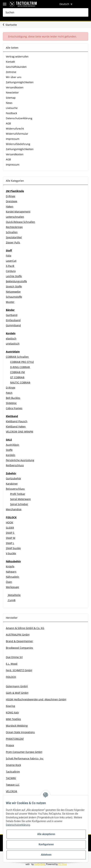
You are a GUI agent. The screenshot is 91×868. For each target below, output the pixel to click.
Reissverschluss (15, 489)
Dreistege (12, 201)
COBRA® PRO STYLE (22, 362)
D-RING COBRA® (20, 367)
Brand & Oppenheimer (19, 641)
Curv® (11, 600)
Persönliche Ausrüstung (20, 460)
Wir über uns (14, 77)
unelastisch (13, 344)
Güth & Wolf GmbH (17, 693)
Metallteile (14, 595)
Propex (10, 745)
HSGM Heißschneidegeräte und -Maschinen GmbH (36, 699)
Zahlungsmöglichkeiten (20, 82)
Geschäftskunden (16, 67)
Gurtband (12, 315)
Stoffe (9, 450)
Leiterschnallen (15, 217)
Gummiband (13, 325)
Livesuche (12, 108)
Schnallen (12, 232)
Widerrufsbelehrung (18, 144)
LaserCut (11, 261)
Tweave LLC (13, 785)
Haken (10, 206)
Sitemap (11, 98)
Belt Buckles (13, 398)
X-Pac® (10, 266)
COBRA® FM (17, 372)
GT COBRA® (17, 377)
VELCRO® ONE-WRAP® (20, 432)
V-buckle (11, 553)
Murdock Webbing (17, 726)
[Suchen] (46, 12)
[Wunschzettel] (78, 4)
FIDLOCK (11, 677)
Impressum (13, 139)
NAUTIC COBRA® (20, 382)
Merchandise (14, 509)
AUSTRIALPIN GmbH (18, 635)
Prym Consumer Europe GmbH (24, 752)
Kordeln (11, 455)
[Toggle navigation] (5, 4)
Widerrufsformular (17, 134)
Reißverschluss (15, 465)
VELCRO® (12, 791)
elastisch (11, 338)
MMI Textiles (13, 719)
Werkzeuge (12, 587)
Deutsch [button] (59, 4)
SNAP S (10, 533)
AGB (8, 123)
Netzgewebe (13, 292)
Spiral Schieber (19, 504)
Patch (9, 393)
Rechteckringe (14, 227)
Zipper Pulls (13, 242)
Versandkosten (15, 87)
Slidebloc (11, 403)
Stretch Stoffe (14, 286)
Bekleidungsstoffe (16, 281)
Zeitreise (11, 72)
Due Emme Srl (14, 657)
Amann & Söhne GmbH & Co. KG (25, 628)
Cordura (11, 271)
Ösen (9, 582)
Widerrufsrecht (15, 129)
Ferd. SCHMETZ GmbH (19, 670)
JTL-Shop (64, 864)
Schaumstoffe (14, 297)
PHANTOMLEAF (15, 739)
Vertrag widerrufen (17, 57)
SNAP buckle (13, 548)
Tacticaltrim (13, 772)
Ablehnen (46, 855)
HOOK (9, 522)
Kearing (10, 706)
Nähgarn (11, 572)
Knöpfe (10, 566)
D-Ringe (11, 196)
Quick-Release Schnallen (20, 222)
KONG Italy (12, 712)
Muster (10, 302)
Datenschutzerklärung (19, 118)
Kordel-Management (18, 212)
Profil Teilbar (18, 494)
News (9, 103)
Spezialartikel (14, 237)
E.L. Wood (12, 664)
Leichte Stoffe (14, 276)
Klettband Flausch (17, 421)
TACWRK (11, 778)
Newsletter (12, 93)
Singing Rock (13, 765)
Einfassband (13, 320)
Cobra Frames (14, 408)
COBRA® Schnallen (17, 357)
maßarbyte (41, 864)
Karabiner (12, 484)
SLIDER (10, 528)
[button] (72, 4)
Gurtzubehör (13, 478)
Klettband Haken (16, 426)
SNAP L (10, 543)
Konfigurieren (46, 844)
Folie (9, 256)
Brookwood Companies (19, 648)
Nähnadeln (13, 577)
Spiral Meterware (20, 499)
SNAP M (11, 538)
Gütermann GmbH (17, 686)
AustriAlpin (13, 445)
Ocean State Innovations (20, 732)
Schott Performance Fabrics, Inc (25, 758)
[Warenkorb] (85, 4)
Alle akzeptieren (46, 834)
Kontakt (10, 62)
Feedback (11, 113)
